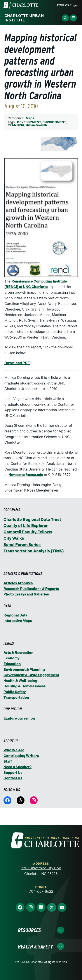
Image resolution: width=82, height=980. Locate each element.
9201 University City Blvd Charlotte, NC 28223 (41, 871)
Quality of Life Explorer (26, 526)
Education (12, 664)
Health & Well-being (20, 681)
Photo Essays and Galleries (26, 594)
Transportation (16, 698)
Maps (30, 118)
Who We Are (14, 750)
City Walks (14, 538)
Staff (8, 761)
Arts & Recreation (18, 653)
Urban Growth (36, 125)
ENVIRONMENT (54, 122)
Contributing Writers (21, 756)
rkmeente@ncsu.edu (26, 475)
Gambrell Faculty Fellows (28, 532)
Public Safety (15, 692)
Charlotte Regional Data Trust (32, 520)
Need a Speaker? (17, 767)
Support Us (13, 773)
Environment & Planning (24, 670)
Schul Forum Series (22, 545)
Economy (11, 658)
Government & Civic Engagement (31, 675)
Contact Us (13, 778)
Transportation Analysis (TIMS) (34, 551)
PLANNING (16, 125)
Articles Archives (18, 583)
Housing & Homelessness (24, 686)
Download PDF (17, 363)
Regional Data (15, 615)
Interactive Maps (18, 621)
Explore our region (19, 718)
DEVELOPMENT (29, 122)
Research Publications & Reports (31, 589)
